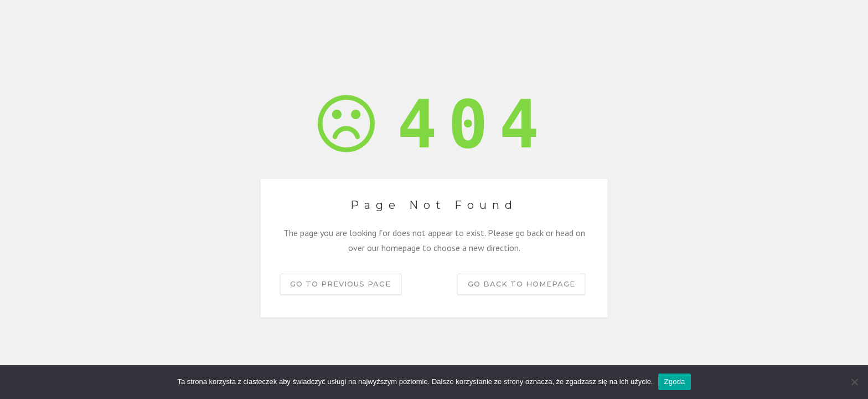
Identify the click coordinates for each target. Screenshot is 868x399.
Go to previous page (340, 284)
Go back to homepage (521, 284)
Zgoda (674, 382)
